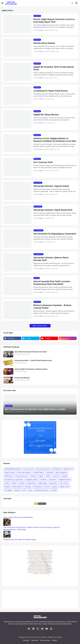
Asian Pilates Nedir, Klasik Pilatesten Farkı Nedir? (31, 352)
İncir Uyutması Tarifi (43, 162)
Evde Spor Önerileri (24, 472)
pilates (55, 487)
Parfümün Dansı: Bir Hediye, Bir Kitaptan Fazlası (20, 540)
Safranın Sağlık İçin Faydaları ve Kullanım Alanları (31, 369)
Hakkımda (35, 640)
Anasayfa (26, 640)
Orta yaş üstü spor (21, 476)
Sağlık (41, 476)
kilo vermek (64, 483)
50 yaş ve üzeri (28, 469)
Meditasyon (8, 476)
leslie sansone (17, 487)
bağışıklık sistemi (32, 480)
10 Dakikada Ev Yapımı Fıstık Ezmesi (51, 91)
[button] (2, 3)
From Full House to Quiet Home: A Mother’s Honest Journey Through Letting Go (31, 527)
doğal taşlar (32, 483)
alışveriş (56, 476)
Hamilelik (50, 472)
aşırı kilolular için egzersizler (14, 480)
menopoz (28, 487)
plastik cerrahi (65, 487)
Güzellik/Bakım (39, 472)
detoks (14, 483)
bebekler (43, 480)
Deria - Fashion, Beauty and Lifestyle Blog (18, 517)
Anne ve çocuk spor (43, 469)
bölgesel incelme (65, 480)
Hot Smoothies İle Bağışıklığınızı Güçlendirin (55, 234)
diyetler (22, 483)
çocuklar (54, 490)
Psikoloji (33, 476)
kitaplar (7, 487)
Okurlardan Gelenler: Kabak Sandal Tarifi (53, 210)
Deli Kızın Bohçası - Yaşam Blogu (15, 530)
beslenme (53, 480)
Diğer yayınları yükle (39, 326)
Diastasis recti (68, 469)
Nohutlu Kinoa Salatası (44, 43)
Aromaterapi (56, 469)
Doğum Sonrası (10, 472)
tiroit (24, 490)
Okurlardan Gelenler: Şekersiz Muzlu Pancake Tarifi (51, 259)
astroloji (64, 476)
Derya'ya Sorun (45, 640)
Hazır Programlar (61, 472)
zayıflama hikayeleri (41, 490)
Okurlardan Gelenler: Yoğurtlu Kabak (51, 186)
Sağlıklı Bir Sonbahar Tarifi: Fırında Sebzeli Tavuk (54, 68)
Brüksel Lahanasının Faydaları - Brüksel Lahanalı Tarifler (52, 307)
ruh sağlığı (8, 490)
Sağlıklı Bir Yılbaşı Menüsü (46, 115)
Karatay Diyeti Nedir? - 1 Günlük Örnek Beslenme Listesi (33, 360)
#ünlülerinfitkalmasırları (12, 469)
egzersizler (54, 483)
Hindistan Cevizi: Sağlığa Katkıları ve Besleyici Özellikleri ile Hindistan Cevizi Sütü (55, 140)
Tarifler (48, 476)
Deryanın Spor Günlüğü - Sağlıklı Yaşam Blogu (46, 637)
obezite (47, 487)
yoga (30, 490)
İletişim (55, 640)
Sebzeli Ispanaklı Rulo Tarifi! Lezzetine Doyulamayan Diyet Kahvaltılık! (52, 283)
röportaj (17, 490)
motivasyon (38, 487)
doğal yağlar (43, 483)
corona (7, 483)
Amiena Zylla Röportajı (22, 378)
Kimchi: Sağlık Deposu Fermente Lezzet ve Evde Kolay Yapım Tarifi (54, 21)
